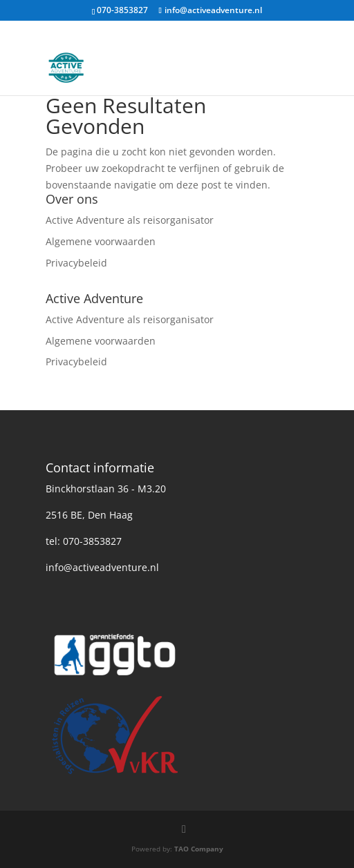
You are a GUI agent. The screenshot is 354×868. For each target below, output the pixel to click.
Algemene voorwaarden (101, 241)
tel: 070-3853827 (84, 541)
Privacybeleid (76, 263)
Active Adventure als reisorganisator (130, 220)
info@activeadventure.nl (102, 567)
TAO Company (199, 849)
